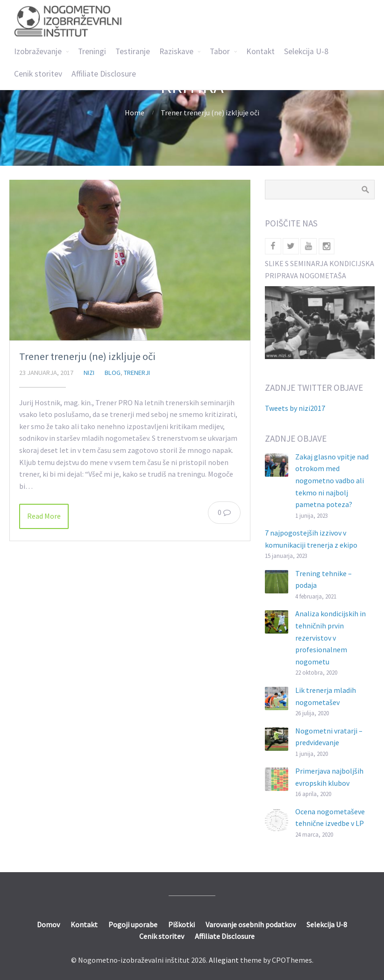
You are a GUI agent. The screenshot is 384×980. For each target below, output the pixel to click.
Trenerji (137, 373)
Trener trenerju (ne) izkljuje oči (87, 356)
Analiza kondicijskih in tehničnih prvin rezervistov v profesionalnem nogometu (331, 637)
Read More (44, 516)
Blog (113, 373)
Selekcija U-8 (306, 51)
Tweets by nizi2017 (295, 408)
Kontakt (260, 51)
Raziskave (176, 51)
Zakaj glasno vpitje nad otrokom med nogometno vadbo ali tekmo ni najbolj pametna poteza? (332, 480)
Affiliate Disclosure (104, 74)
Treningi (92, 51)
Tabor (220, 51)
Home (135, 113)
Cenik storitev (38, 74)
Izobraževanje (38, 51)
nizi (89, 373)
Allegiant (224, 960)
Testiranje (133, 51)
